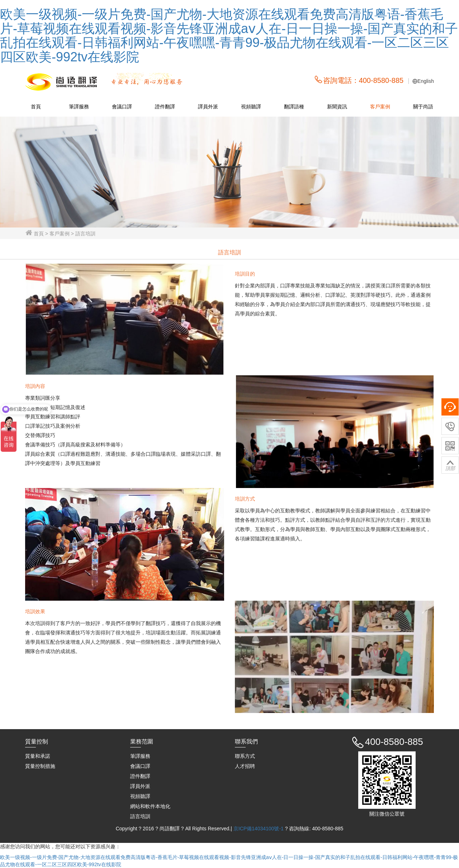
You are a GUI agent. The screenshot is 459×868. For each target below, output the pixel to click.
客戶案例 (380, 107)
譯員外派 (208, 107)
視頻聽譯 (251, 107)
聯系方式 (245, 756)
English (426, 81)
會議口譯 (122, 107)
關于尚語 (423, 107)
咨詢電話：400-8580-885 (363, 80)
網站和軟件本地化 (150, 806)
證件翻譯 (165, 107)
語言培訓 (140, 816)
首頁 (36, 107)
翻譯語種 (294, 107)
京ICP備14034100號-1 (259, 829)
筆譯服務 (79, 107)
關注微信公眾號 (387, 814)
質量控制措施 (40, 766)
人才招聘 (245, 766)
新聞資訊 (337, 107)
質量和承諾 (38, 756)
